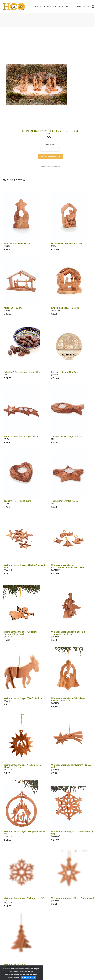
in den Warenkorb (51, 156)
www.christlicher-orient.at (51, 7)
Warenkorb (84, 7)
